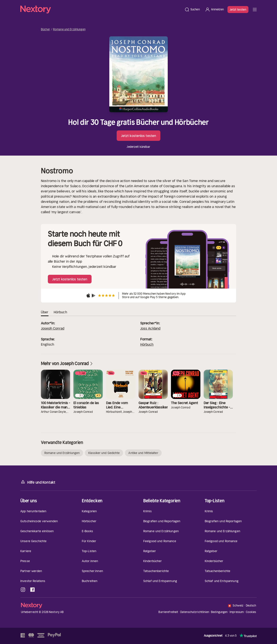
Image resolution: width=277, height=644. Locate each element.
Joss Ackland (150, 328)
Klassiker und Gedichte (104, 453)
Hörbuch (147, 344)
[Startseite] (101, 10)
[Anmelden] (214, 10)
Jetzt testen (238, 10)
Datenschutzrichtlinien (195, 612)
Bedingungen (219, 612)
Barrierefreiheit (168, 612)
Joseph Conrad (53, 328)
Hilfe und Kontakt (38, 482)
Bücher (45, 29)
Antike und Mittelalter (143, 453)
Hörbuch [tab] (60, 312)
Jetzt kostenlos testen (138, 136)
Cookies (251, 612)
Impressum (237, 612)
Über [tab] (45, 312)
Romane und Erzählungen (69, 29)
